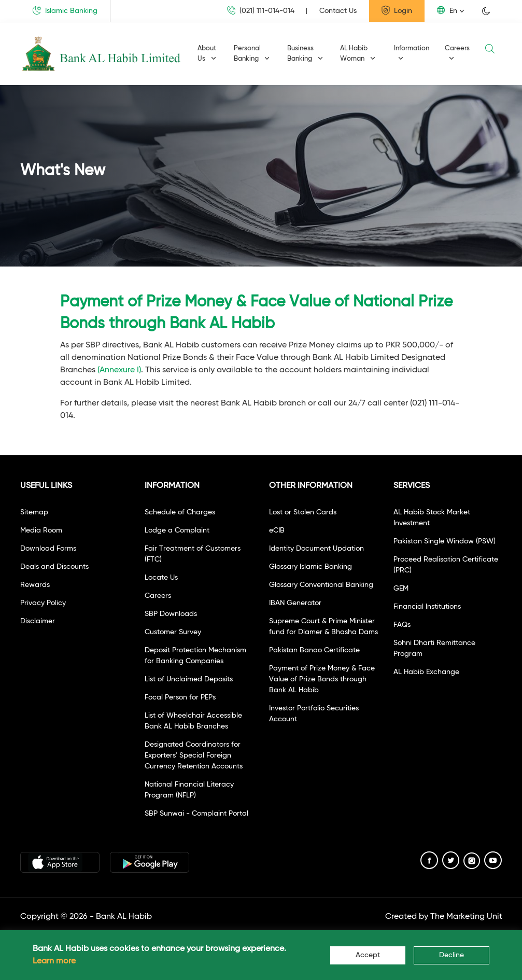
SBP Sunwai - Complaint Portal (196, 814)
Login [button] (397, 10)
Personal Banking (252, 54)
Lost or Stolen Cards (303, 512)
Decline (452, 955)
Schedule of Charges (180, 512)
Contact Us (338, 11)
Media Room (41, 530)
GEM (401, 589)
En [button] (447, 10)
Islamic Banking (65, 10)
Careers (457, 53)
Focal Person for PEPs (180, 697)
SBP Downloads (171, 614)
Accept (368, 955)
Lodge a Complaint (177, 530)
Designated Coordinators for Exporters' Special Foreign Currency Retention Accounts (194, 755)
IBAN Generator (295, 603)
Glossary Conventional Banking (321, 585)
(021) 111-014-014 (261, 11)
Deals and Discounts (54, 567)
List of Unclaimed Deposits (189, 679)
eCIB (277, 530)
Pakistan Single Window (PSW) (445, 541)
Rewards (35, 585)
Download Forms (48, 549)
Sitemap (34, 512)
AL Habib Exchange (426, 672)
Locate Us (161, 578)
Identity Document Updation (316, 549)
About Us (207, 54)
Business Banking (305, 54)
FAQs (402, 625)
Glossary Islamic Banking (311, 567)
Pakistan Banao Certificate (314, 650)
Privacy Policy (43, 603)
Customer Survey (173, 632)
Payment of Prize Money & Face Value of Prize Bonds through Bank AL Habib (322, 679)
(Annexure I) (119, 370)
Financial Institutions (427, 607)
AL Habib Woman (358, 54)
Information (412, 53)
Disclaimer (38, 621)
